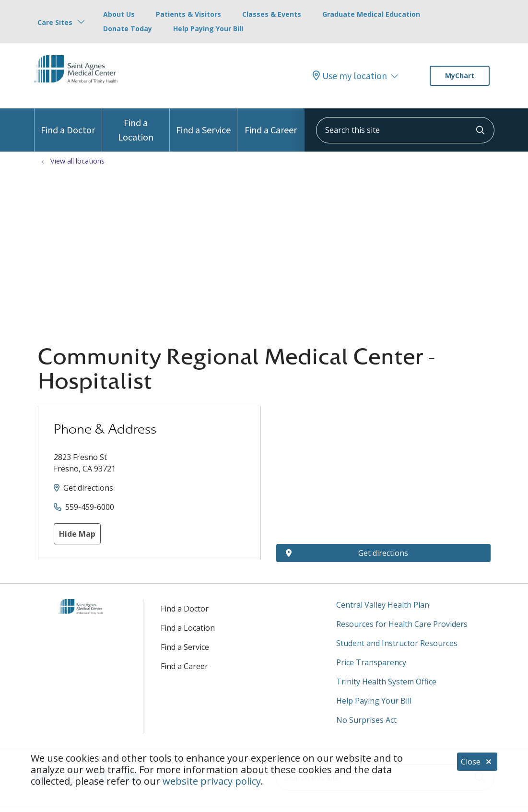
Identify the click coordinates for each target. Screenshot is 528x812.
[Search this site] (405, 130)
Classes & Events (272, 14)
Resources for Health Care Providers (402, 624)
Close (477, 762)
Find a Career (271, 122)
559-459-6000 (90, 507)
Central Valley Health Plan (383, 605)
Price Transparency (371, 662)
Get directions (88, 488)
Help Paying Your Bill (208, 29)
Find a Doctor (68, 122)
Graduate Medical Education (371, 14)
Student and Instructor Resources (397, 643)
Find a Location (136, 126)
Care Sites (55, 22)
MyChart (460, 76)
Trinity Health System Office (386, 682)
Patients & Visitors (188, 14)
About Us (119, 14)
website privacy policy (212, 781)
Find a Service (203, 122)
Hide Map (77, 534)
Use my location (350, 76)
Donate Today (128, 29)
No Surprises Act (366, 720)
